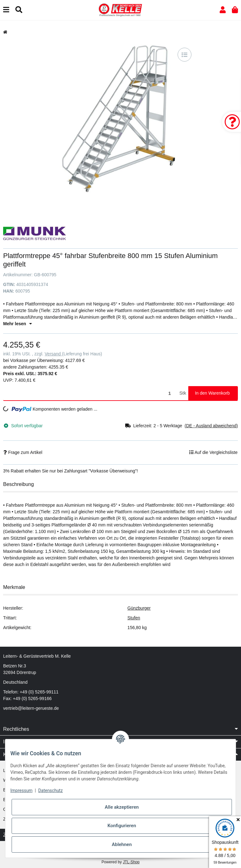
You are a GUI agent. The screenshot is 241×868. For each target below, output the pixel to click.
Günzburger (139, 608)
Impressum (21, 790)
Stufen (134, 618)
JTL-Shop (131, 862)
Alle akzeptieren (122, 807)
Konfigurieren (122, 826)
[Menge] (90, 393)
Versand (53, 354)
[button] (223, 10)
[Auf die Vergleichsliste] (185, 55)
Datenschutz (51, 790)
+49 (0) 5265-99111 (39, 692)
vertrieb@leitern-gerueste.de (31, 708)
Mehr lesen (18, 324)
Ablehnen (122, 844)
